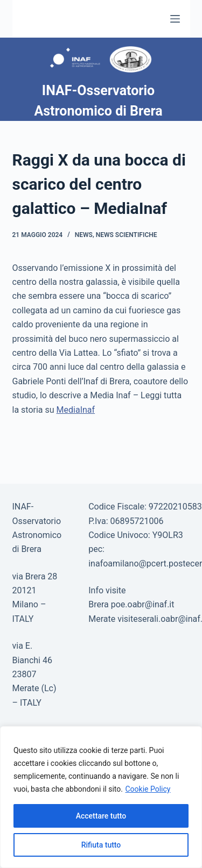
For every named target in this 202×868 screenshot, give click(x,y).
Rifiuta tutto (101, 845)
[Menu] (175, 19)
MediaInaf (76, 410)
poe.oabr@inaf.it (143, 604)
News (84, 235)
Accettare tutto (101, 816)
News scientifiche (127, 235)
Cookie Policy (148, 789)
